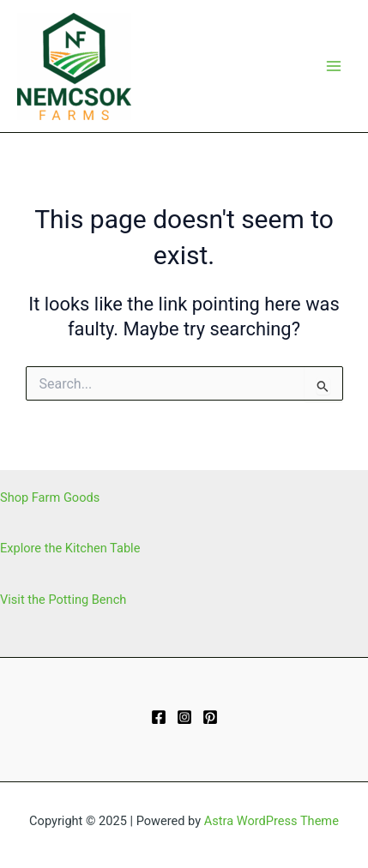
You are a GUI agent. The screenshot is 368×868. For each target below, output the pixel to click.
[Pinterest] (210, 717)
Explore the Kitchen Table (70, 548)
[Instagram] (184, 717)
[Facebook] (159, 717)
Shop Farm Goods (50, 497)
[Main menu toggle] (334, 66)
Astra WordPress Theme (271, 821)
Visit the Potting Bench (63, 600)
